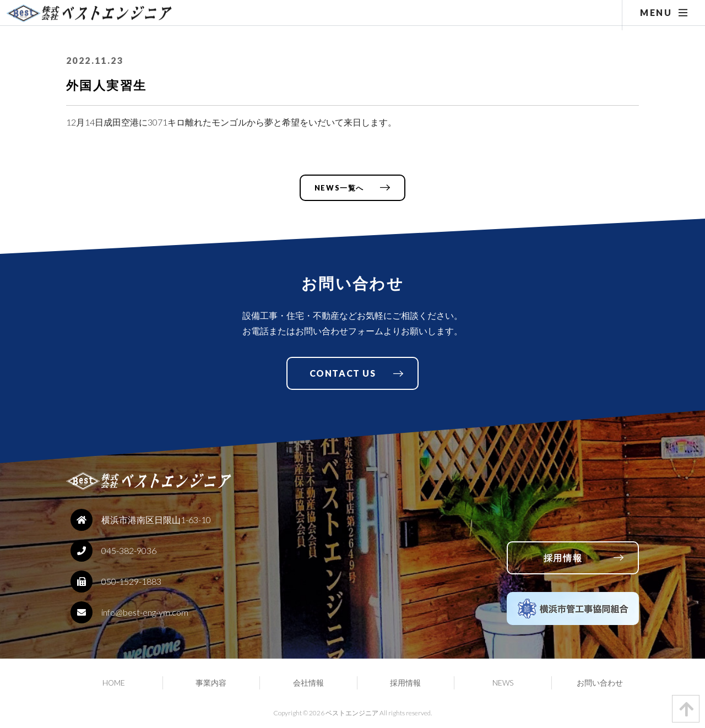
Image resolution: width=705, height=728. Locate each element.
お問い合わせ (600, 683)
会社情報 (308, 683)
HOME (114, 683)
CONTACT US (343, 373)
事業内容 (211, 683)
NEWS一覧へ (339, 188)
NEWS (503, 683)
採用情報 (563, 558)
